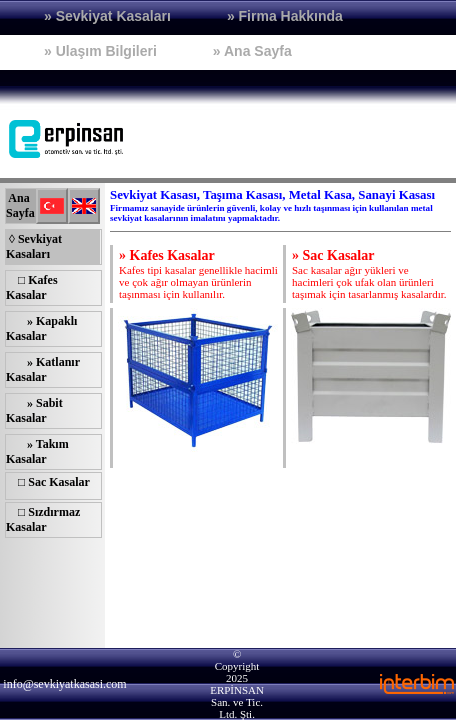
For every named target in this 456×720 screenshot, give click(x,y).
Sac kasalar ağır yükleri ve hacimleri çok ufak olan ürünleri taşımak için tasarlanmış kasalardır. (369, 274)
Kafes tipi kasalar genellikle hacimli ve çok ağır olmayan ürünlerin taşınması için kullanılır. (198, 274)
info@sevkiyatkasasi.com (64, 684)
